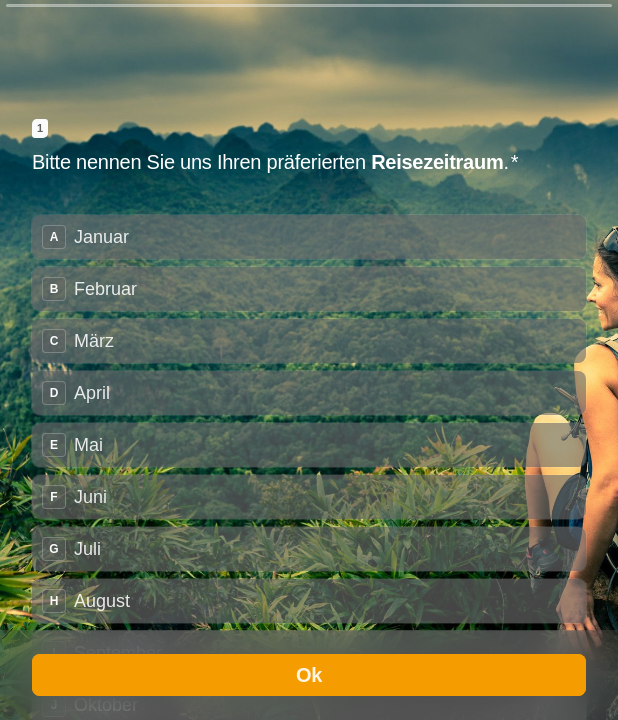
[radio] (309, 237)
